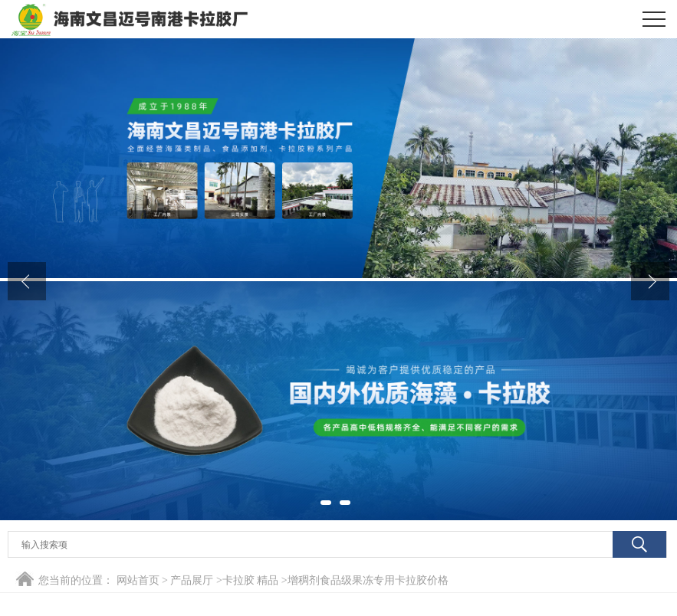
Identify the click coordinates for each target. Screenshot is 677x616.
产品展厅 (192, 580)
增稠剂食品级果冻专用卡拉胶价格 (368, 580)
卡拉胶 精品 (251, 580)
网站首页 (138, 580)
